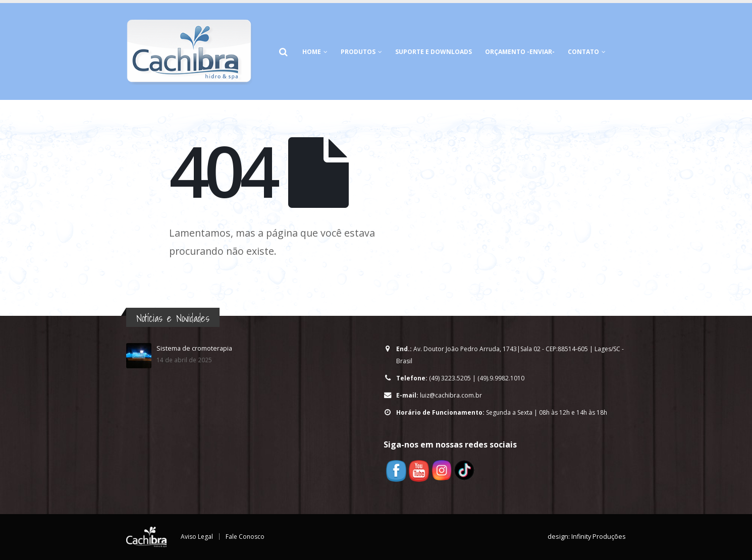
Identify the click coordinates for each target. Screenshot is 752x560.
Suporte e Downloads (434, 52)
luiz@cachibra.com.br (452, 395)
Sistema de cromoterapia (194, 348)
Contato (583, 52)
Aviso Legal (197, 537)
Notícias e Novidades (173, 318)
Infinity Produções (599, 537)
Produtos (358, 52)
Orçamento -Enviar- (520, 52)
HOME (312, 52)
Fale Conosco (247, 537)
